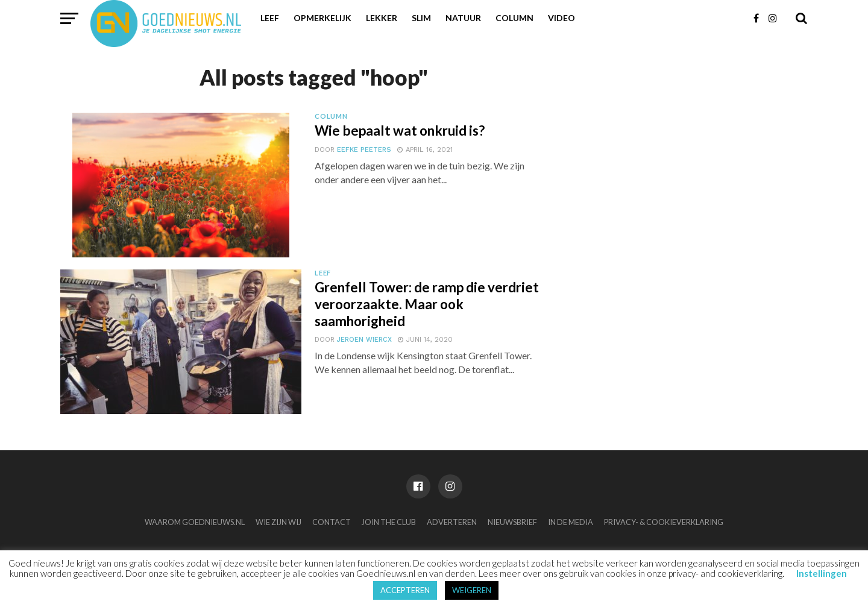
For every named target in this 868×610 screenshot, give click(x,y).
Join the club (389, 522)
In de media (571, 522)
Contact (332, 522)
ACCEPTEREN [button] (405, 590)
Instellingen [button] (822, 573)
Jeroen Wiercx (364, 340)
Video (561, 18)
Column (514, 18)
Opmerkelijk (322, 18)
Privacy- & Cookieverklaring (664, 522)
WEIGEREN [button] (472, 590)
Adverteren (452, 522)
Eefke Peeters (364, 150)
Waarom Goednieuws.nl (195, 522)
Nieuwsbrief (512, 522)
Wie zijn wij (278, 522)
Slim (421, 18)
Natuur (463, 18)
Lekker (382, 18)
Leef (270, 18)
